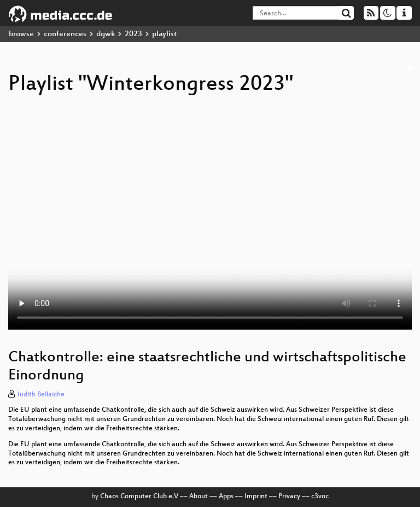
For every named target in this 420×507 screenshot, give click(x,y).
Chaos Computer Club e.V (139, 497)
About (199, 497)
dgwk (106, 34)
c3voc (320, 497)
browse (21, 34)
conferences (65, 34)
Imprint (256, 497)
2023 (133, 34)
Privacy (289, 497)
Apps (226, 497)
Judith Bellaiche (41, 395)
